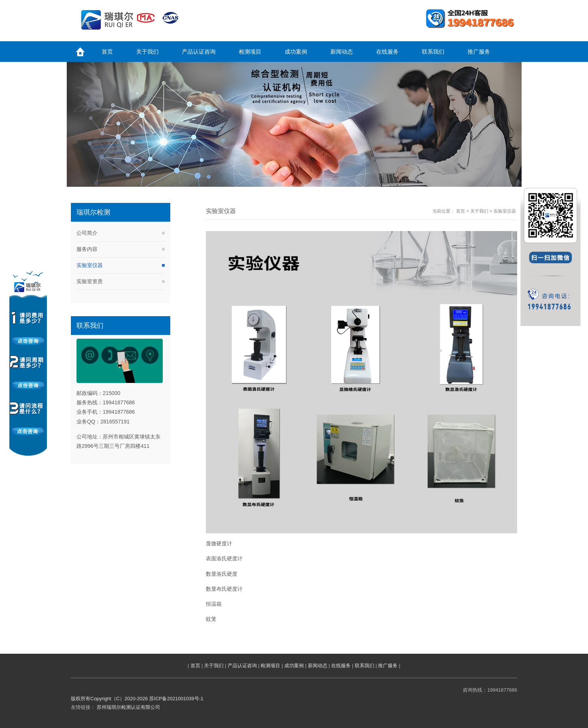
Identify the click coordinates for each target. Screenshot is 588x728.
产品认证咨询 (242, 666)
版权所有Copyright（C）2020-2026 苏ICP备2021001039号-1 (137, 699)
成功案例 (294, 666)
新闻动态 (318, 666)
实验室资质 (90, 281)
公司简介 (87, 233)
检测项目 (270, 666)
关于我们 (479, 211)
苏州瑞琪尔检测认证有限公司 (128, 707)
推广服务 (388, 666)
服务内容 (87, 249)
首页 (460, 211)
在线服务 (341, 666)
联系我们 (364, 666)
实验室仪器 (90, 265)
